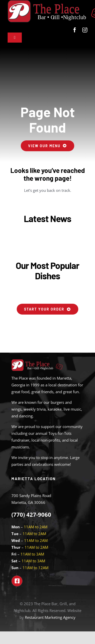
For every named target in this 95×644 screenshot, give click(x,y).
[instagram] (85, 30)
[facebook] (75, 30)
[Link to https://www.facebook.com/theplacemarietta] (17, 581)
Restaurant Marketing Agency (50, 617)
